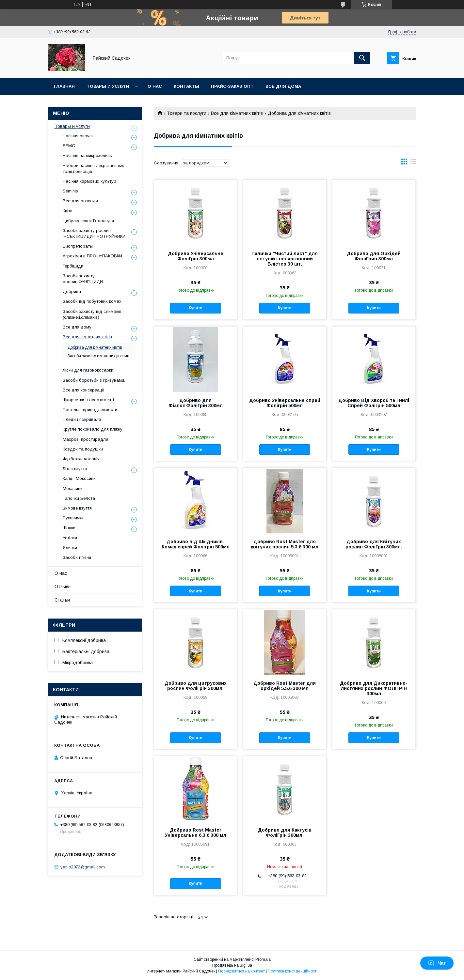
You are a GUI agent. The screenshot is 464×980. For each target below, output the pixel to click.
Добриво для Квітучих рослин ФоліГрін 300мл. (374, 544)
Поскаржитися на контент (241, 971)
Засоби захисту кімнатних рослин (98, 356)
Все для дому (77, 327)
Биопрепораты (78, 246)
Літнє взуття (75, 469)
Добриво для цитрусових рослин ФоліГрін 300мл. (196, 686)
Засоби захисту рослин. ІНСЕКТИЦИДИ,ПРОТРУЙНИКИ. (95, 233)
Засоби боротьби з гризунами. (94, 380)
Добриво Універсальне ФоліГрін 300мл (196, 256)
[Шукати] (362, 58)
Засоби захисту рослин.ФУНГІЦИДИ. (83, 279)
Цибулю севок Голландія (88, 221)
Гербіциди (73, 266)
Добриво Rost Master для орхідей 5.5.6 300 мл (285, 686)
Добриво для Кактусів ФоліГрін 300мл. (285, 833)
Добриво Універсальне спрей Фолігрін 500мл (285, 403)
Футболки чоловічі (82, 459)
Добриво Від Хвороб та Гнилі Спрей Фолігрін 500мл (374, 403)
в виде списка (413, 163)
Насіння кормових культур (89, 181)
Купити (196, 308)
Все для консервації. (84, 390)
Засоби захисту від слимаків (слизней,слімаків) (92, 314)
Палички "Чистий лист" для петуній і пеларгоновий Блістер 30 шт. (285, 259)
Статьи (62, 600)
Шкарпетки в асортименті (88, 400)
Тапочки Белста (79, 498)
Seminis (70, 191)
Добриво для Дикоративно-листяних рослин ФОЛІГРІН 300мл (374, 688)
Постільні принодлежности (90, 410)
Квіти (68, 211)
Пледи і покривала (82, 419)
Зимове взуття (77, 508)
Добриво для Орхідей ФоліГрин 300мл (374, 256)
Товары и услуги (108, 86)
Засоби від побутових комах (92, 301)
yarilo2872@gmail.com (83, 867)
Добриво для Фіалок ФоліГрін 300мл (196, 403)
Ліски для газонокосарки (88, 370)
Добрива (72, 291)
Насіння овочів (78, 136)
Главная (64, 86)
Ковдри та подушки (83, 449)
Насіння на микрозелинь (87, 155)
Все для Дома (283, 86)
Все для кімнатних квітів (237, 113)
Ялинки (70, 548)
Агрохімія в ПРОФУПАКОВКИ (92, 256)
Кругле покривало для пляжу (93, 429)
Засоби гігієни (77, 557)
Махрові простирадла (86, 439)
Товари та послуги (187, 113)
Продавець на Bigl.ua (232, 965)
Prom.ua (263, 959)
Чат (437, 963)
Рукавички (73, 518)
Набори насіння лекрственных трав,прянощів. (93, 168)
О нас (155, 86)
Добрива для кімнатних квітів (95, 347)
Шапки (69, 528)
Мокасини (73, 489)
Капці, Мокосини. (80, 478)
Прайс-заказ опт (232, 86)
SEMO (69, 146)
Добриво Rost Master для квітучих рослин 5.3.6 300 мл (285, 544)
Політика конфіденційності (293, 971)
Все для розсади (80, 201)
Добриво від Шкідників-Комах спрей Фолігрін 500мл (196, 544)
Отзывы (63, 587)
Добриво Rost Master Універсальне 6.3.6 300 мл (196, 833)
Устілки (70, 538)
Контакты (186, 86)
